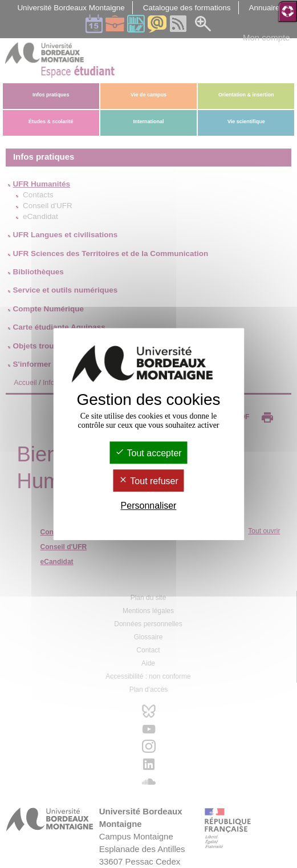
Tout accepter (148, 453)
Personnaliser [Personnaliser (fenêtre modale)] (149, 506)
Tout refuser (148, 481)
